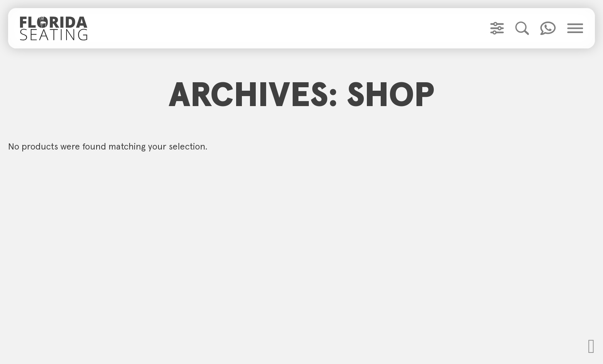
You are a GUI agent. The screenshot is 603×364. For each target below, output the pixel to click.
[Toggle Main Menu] (575, 28)
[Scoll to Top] (591, 346)
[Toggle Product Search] (522, 28)
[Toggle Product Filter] (497, 28)
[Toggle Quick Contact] (548, 28)
